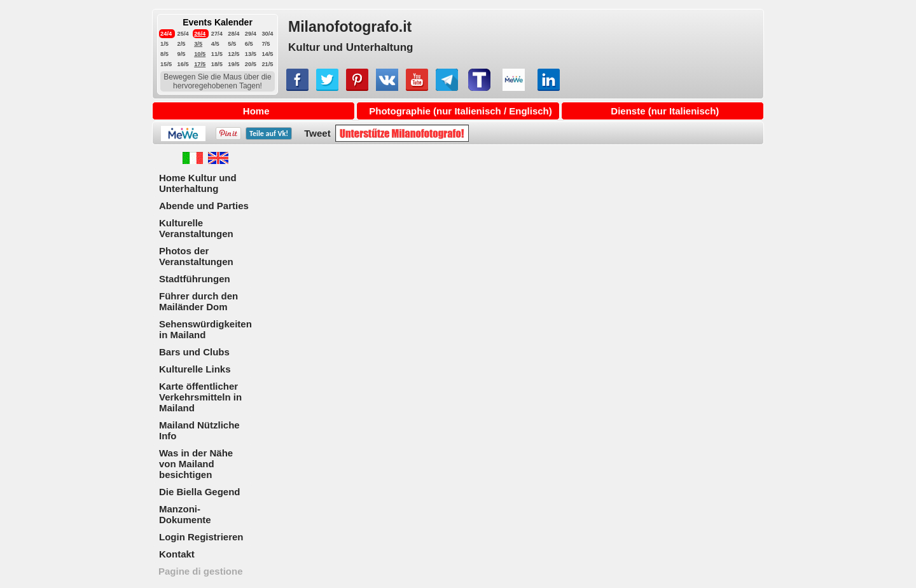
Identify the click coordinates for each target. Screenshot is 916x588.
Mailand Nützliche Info (199, 430)
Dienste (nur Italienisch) (665, 111)
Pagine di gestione (201, 571)
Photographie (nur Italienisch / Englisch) (461, 111)
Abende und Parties (204, 206)
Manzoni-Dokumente (185, 514)
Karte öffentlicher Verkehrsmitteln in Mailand (200, 397)
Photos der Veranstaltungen (196, 256)
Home (256, 111)
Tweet (317, 133)
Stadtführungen (195, 279)
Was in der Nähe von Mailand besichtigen (196, 464)
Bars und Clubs (194, 352)
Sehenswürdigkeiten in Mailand (205, 329)
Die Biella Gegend (200, 492)
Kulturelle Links (195, 369)
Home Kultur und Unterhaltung (198, 183)
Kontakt (177, 554)
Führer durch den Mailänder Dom (198, 301)
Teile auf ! (269, 133)
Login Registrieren (201, 537)
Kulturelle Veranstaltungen (196, 228)
